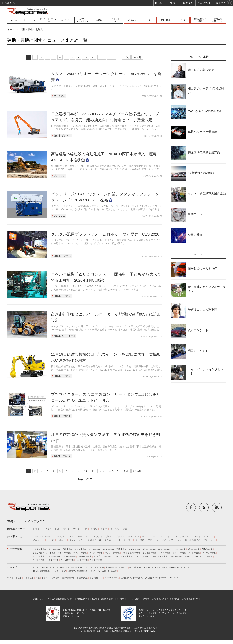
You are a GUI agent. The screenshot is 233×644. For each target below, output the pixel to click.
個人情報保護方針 (82, 599)
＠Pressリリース (112, 578)
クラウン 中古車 (209, 553)
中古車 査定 (29, 578)
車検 (38, 578)
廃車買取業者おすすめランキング (176, 567)
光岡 (125, 529)
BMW (79, 536)
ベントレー (209, 540)
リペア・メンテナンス (82, 20)
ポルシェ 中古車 (179, 549)
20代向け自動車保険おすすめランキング (49, 571)
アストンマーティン (172, 540)
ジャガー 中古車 (96, 553)
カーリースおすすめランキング (46, 567)
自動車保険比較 (68, 578)
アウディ (98, 536)
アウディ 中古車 (64, 553)
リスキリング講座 (200, 20)
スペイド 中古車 (141, 556)
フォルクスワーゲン (43, 536)
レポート (182, 20)
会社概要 (120, 599)
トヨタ (36, 529)
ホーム (14, 20)
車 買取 (10, 578)
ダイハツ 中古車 (149, 549)
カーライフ (66, 20)
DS (144, 536)
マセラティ (153, 540)
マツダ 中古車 (94, 549)
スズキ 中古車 (134, 549)
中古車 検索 (54, 578)
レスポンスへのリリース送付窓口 (165, 599)
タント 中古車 (82, 560)
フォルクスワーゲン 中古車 (44, 553)
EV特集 (99, 20)
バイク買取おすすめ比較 (107, 571)
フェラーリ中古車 (112, 553)
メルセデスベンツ (65, 536)
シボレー (62, 540)
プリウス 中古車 (149, 553)
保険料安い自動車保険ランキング (81, 571)
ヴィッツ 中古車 (53, 556)
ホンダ (66, 529)
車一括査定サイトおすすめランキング (145, 567)
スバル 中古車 (108, 549)
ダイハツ (115, 529)
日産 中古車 (67, 549)
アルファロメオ (181, 536)
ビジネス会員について (218, 20)
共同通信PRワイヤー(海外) (156, 578)
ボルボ (109, 536)
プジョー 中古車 (80, 553)
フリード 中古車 (85, 556)
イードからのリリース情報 (138, 599)
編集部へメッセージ (41, 599)
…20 (112, 57)
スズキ (104, 529)
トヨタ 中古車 (54, 549)
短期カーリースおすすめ (94, 567)
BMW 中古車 (207, 549)
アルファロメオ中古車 (131, 553)
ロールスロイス (193, 540)
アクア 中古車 (164, 553)
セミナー (149, 20)
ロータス (140, 540)
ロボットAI (115, 20)
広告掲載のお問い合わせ (62, 599)
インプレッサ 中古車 (103, 556)
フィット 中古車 (179, 553)
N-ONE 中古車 (96, 560)
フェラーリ (38, 540)
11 (93, 57)
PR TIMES (174, 578)
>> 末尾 (138, 57)
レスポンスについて (190, 599)
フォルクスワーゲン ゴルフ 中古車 (199, 556)
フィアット (164, 536)
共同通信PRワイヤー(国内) (132, 578)
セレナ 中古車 (38, 556)
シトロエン (133, 536)
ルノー (152, 536)
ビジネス (132, 20)
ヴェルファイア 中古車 (123, 556)
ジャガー (109, 540)
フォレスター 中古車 (159, 556)
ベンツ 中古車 (164, 549)
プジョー (120, 536)
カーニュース (29, 20)
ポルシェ (208, 536)
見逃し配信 (165, 20)
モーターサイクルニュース (48, 20)
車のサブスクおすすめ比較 (71, 567)
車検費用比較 (82, 578)
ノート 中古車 (194, 553)
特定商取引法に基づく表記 (103, 599)
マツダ (76, 529)
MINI (88, 536)
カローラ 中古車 (69, 556)
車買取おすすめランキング (116, 567)
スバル (94, 529)
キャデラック (76, 540)
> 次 (126, 57)
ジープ (50, 540)
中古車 (44, 578)
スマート (196, 536)
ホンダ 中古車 (80, 549)
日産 (57, 529)
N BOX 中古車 (53, 560)
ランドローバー (124, 540)
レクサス (47, 529)
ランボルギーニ (94, 540)
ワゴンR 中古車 (67, 560)
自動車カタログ (96, 578)
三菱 (85, 529)
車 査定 (19, 578)
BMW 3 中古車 (176, 556)
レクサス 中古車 (39, 549)
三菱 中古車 (121, 549)
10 (86, 57)
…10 (102, 57)
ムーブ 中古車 (38, 560)
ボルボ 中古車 (194, 549)
